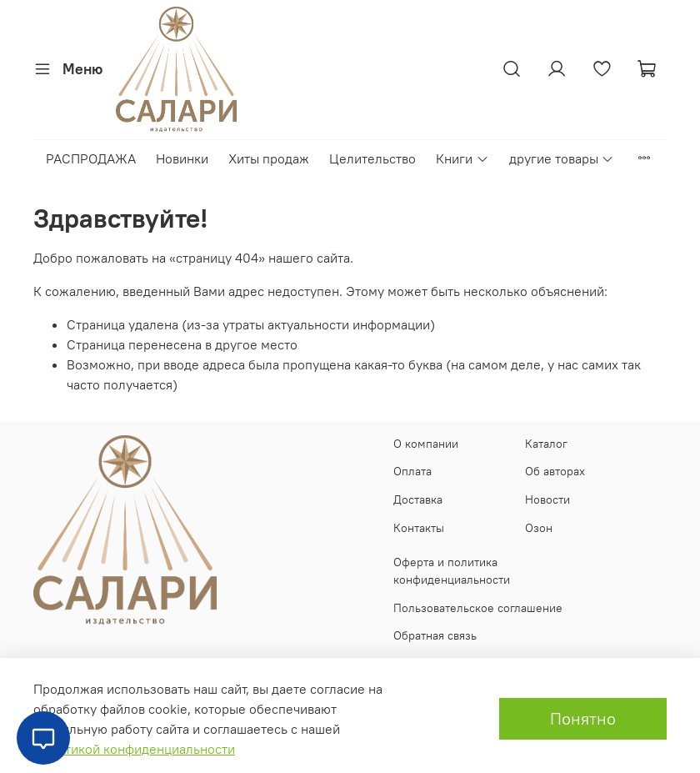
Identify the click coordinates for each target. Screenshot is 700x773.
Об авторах (555, 471)
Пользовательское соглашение (478, 608)
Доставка (418, 499)
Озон (539, 528)
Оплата (412, 471)
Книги (462, 158)
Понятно (583, 718)
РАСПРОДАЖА (91, 158)
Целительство (372, 158)
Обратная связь (435, 635)
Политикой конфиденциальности (134, 749)
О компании (426, 444)
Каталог (546, 444)
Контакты (419, 528)
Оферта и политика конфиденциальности (452, 571)
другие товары (562, 158)
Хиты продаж (269, 158)
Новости (547, 499)
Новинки (182, 158)
